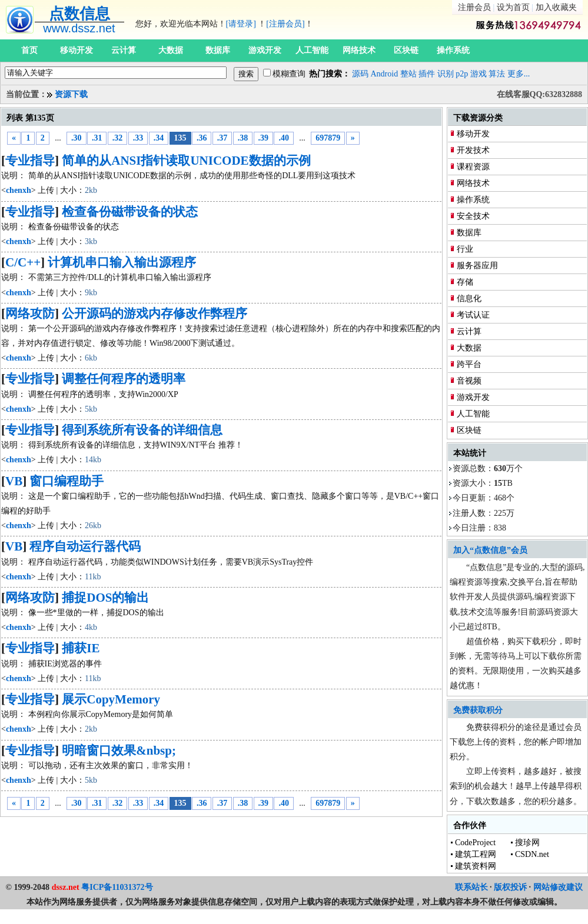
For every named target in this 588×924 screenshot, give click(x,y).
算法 (497, 74)
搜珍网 (527, 843)
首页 (29, 50)
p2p (462, 74)
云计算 (124, 50)
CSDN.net (532, 854)
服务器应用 (477, 266)
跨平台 (469, 364)
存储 (465, 282)
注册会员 (474, 7)
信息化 (469, 298)
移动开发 (77, 50)
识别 (446, 74)
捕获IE (81, 648)
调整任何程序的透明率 (124, 379)
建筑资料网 (476, 866)
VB (14, 481)
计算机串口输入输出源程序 (122, 262)
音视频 (469, 381)
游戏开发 (265, 50)
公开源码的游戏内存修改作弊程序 (155, 313)
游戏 (479, 74)
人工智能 (312, 50)
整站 (408, 74)
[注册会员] (285, 24)
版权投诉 (510, 887)
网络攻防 (30, 313)
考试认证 (473, 315)
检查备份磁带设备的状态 (130, 212)
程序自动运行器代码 (85, 546)
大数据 (171, 50)
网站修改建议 (558, 887)
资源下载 (71, 94)
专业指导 (30, 161)
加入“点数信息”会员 (490, 550)
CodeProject (475, 843)
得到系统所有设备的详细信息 (142, 430)
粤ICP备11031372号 (117, 887)
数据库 (218, 50)
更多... (519, 74)
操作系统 (453, 50)
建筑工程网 (476, 854)
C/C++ (23, 262)
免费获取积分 (478, 710)
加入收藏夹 (556, 7)
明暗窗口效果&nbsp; (119, 750)
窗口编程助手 (67, 481)
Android (385, 74)
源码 (360, 74)
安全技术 (473, 216)
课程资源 (473, 167)
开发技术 (473, 150)
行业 (465, 249)
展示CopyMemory (111, 699)
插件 (427, 74)
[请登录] (241, 24)
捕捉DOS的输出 (105, 598)
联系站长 (471, 887)
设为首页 (513, 7)
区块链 (406, 50)
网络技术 (359, 50)
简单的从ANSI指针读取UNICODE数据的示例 (186, 161)
